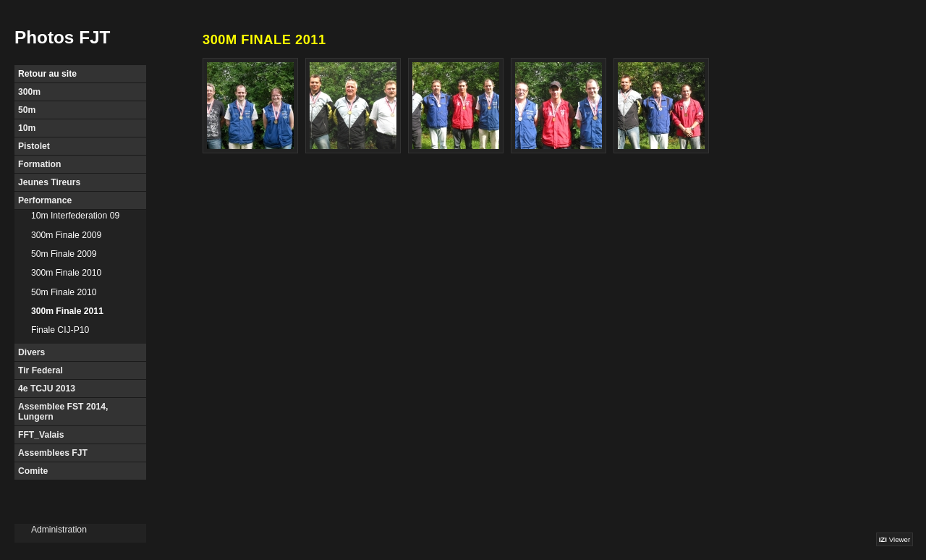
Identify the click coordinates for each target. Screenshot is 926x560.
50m (27, 110)
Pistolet (34, 146)
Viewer (895, 539)
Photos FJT (62, 37)
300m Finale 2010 (66, 273)
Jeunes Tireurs (49, 182)
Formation (39, 164)
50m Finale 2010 (64, 292)
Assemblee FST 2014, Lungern (63, 412)
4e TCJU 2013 (47, 389)
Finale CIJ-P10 (60, 330)
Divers (31, 352)
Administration (59, 530)
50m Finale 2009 (64, 254)
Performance (45, 200)
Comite (33, 471)
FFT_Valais (41, 435)
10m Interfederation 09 (75, 216)
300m (29, 92)
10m (27, 128)
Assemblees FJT (53, 453)
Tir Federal (41, 370)
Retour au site (47, 74)
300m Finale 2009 (66, 235)
